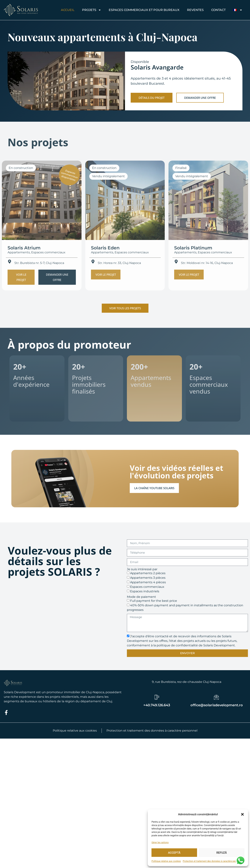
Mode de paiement (141, 597)
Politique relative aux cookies (166, 861)
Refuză (222, 853)
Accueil (68, 10)
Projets (92, 10)
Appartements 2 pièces (148, 573)
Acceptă (174, 853)
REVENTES (195, 10)
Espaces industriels (145, 591)
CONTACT (218, 10)
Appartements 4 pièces (148, 582)
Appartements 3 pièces (148, 578)
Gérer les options (160, 842)
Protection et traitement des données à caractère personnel (213, 861)
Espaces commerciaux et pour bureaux (144, 10)
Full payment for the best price (154, 601)
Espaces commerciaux (147, 587)
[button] (242, 814)
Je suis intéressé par (142, 569)
